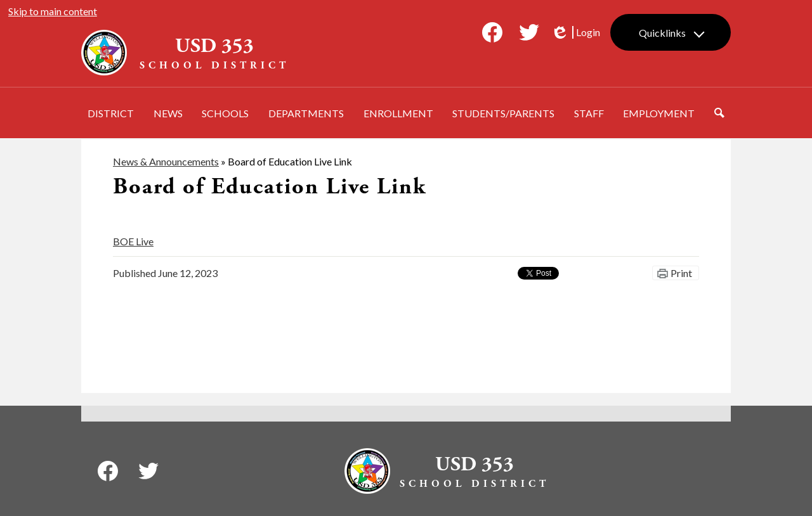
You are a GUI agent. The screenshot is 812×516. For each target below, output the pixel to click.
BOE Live (133, 241)
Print (681, 273)
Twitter (529, 35)
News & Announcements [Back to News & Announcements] (166, 161)
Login (575, 32)
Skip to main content (53, 11)
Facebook (492, 35)
